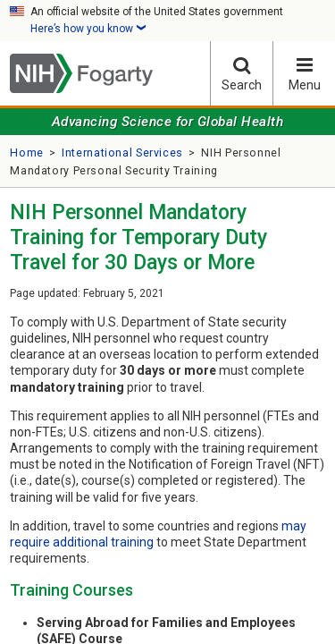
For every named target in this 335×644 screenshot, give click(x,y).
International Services (122, 153)
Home (27, 153)
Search (242, 74)
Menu (304, 74)
